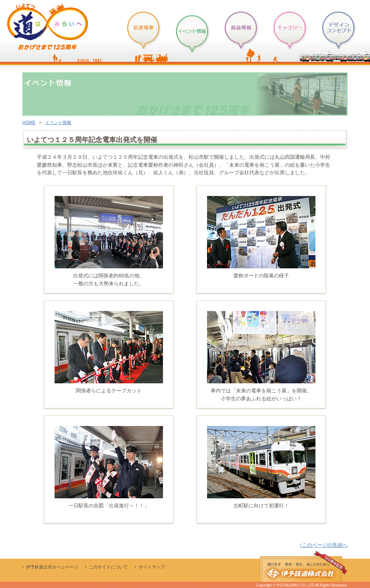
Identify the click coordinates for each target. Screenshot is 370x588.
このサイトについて (108, 567)
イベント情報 (58, 123)
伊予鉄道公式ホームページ (52, 567)
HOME (29, 123)
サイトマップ (152, 567)
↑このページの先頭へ (324, 545)
